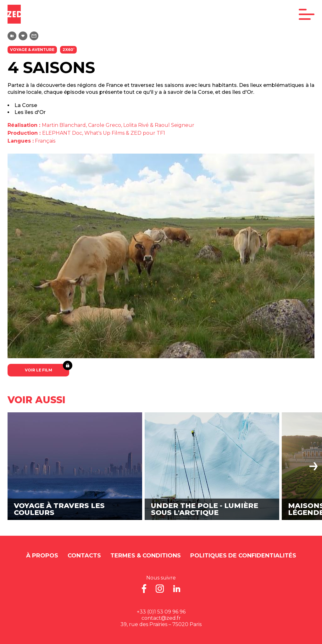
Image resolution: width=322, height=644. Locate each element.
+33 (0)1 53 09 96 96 (161, 612)
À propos (42, 556)
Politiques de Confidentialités (243, 556)
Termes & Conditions (146, 556)
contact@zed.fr (161, 618)
